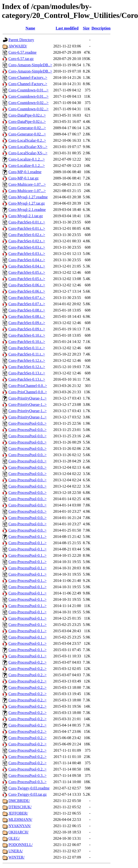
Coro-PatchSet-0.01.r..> (27, 222)
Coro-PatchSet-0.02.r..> (27, 235)
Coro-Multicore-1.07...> (27, 184)
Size (86, 28)
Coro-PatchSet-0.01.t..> (27, 228)
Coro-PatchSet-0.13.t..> (27, 379)
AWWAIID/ (18, 46)
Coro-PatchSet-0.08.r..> (27, 310)
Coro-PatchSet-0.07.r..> (27, 298)
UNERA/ (16, 851)
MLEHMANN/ (20, 820)
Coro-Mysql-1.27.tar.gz (27, 203)
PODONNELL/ (21, 845)
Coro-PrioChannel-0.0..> (28, 386)
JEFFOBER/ (18, 813)
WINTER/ (17, 857)
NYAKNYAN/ (20, 826)
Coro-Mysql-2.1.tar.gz (26, 216)
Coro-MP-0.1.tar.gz (24, 178)
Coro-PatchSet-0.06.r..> (27, 285)
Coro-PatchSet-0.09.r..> (27, 323)
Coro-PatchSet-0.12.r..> (27, 360)
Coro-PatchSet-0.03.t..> (27, 254)
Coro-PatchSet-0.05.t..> (27, 279)
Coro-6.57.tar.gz (21, 59)
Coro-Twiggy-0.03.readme (29, 788)
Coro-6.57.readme (22, 52)
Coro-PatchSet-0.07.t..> (27, 304)
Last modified (67, 28)
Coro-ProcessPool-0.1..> (28, 537)
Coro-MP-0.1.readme (25, 172)
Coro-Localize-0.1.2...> (27, 159)
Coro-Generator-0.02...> (27, 128)
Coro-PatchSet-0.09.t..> (27, 329)
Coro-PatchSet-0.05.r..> (27, 272)
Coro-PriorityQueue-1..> (28, 398)
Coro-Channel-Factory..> (28, 78)
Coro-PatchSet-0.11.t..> (27, 354)
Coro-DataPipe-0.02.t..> (27, 122)
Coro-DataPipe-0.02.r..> (27, 115)
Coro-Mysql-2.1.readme (27, 210)
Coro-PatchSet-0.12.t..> (27, 367)
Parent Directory (21, 40)
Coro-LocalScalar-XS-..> (28, 147)
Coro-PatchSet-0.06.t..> (27, 291)
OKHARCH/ (19, 832)
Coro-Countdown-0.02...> (28, 103)
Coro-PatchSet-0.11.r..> (27, 348)
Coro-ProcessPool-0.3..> (28, 775)
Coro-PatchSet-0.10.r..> (27, 335)
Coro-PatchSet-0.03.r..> (27, 247)
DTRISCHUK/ (20, 807)
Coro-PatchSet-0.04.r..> (27, 260)
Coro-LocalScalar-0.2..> (27, 140)
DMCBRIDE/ (19, 801)
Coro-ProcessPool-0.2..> (28, 662)
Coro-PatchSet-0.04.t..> (27, 266)
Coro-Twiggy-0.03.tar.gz (28, 794)
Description (101, 28)
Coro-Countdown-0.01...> (28, 90)
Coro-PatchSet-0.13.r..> (27, 373)
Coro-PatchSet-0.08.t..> (27, 316)
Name (30, 28)
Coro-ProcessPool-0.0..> (28, 423)
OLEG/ (14, 838)
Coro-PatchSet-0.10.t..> (27, 342)
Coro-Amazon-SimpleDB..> (30, 65)
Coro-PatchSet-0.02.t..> (27, 241)
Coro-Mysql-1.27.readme (28, 197)
